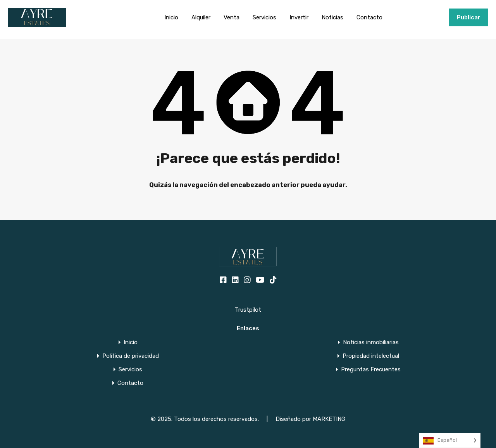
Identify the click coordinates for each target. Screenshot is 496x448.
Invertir (299, 17)
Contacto (369, 17)
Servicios (264, 17)
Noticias (332, 17)
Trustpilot (248, 310)
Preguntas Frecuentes (371, 370)
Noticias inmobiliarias (371, 342)
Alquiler (201, 17)
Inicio (171, 17)
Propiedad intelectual (371, 356)
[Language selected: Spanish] (450, 440)
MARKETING (329, 419)
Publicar (469, 17)
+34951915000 (425, 17)
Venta (232, 17)
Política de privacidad (131, 356)
